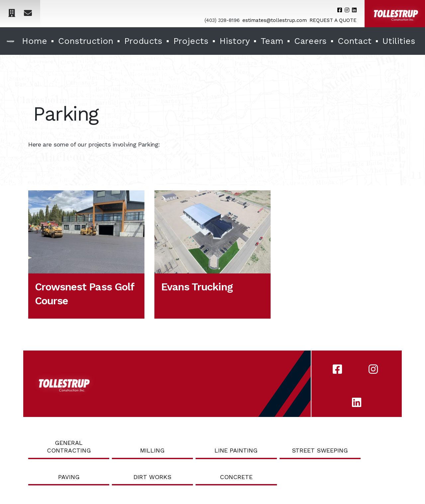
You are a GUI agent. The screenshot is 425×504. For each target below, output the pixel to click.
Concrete (236, 477)
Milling (152, 450)
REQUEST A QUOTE (333, 20)
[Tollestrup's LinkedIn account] (354, 10)
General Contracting (69, 447)
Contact (355, 41)
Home (35, 41)
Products (143, 41)
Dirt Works (152, 477)
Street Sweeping (320, 450)
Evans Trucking (197, 287)
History (235, 41)
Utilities (399, 41)
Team (272, 41)
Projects (191, 41)
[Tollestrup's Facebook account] (340, 10)
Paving (69, 477)
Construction (86, 41)
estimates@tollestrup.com (275, 20)
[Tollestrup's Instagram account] (347, 10)
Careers (310, 41)
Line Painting (236, 450)
